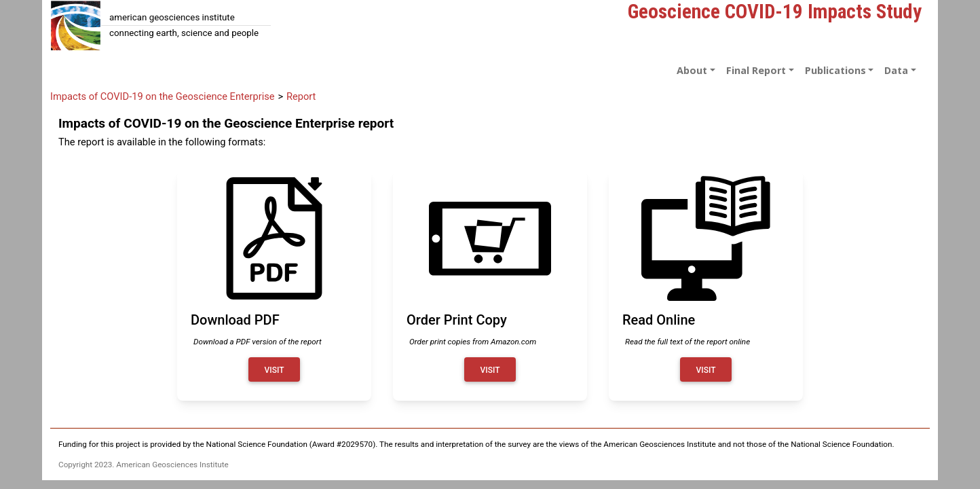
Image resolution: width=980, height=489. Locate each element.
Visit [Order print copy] (490, 370)
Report (301, 96)
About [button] (692, 70)
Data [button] (896, 70)
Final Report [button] (756, 70)
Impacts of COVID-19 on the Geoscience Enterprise (163, 96)
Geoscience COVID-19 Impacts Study (775, 12)
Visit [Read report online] (706, 370)
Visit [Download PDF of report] (275, 370)
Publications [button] (835, 70)
